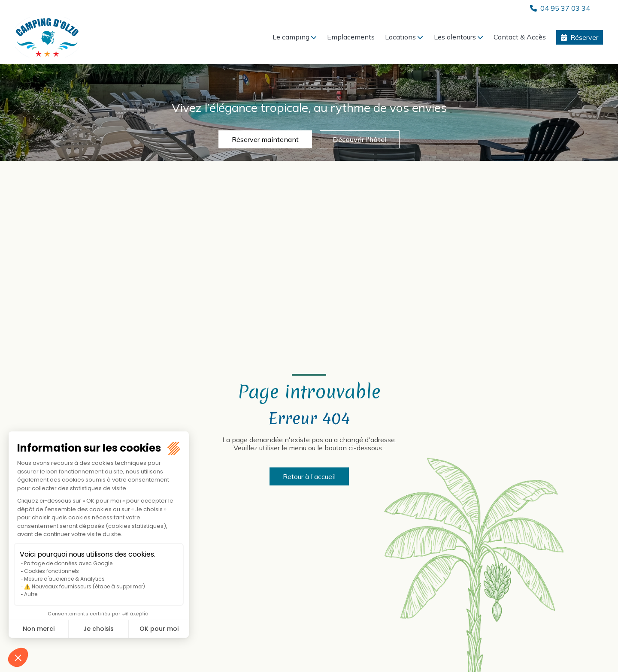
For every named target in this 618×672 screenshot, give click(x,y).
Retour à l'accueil (309, 476)
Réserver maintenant (265, 139)
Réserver (584, 37)
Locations (400, 37)
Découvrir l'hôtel (360, 139)
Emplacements (351, 37)
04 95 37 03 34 (565, 8)
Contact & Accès (520, 37)
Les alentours (455, 37)
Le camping (291, 37)
